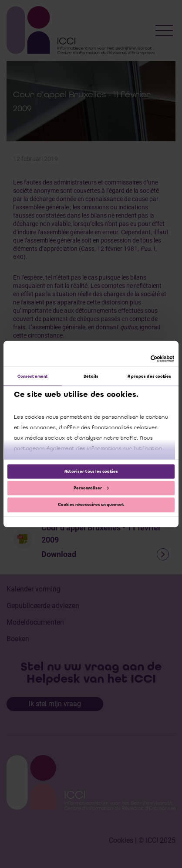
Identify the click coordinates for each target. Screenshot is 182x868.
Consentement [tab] (33, 376)
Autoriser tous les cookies (91, 471)
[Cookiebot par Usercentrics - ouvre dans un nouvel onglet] (136, 359)
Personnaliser (91, 488)
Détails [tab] (91, 376)
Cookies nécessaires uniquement (91, 505)
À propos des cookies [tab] (150, 376)
